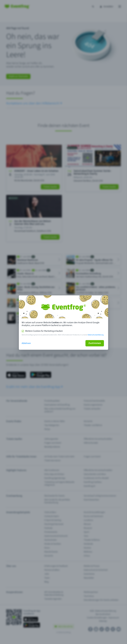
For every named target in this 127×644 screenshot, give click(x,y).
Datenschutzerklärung (96, 335)
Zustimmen (95, 343)
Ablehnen (26, 343)
